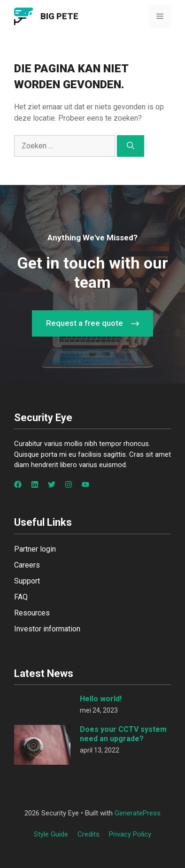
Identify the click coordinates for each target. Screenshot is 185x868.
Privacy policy (130, 834)
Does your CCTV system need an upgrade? (123, 734)
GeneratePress (138, 813)
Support (27, 581)
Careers (27, 565)
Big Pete (59, 16)
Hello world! (101, 699)
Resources (32, 613)
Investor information (47, 629)
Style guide (51, 834)
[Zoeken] (131, 146)
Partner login (35, 549)
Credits (89, 834)
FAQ (21, 597)
